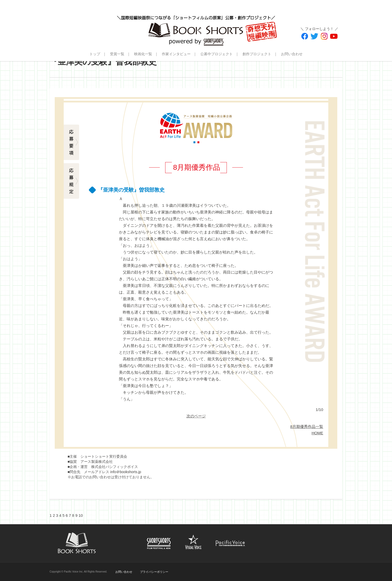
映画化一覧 (143, 54)
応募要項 (71, 143)
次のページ (196, 416)
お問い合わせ (292, 54)
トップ (95, 54)
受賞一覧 (117, 54)
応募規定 (71, 181)
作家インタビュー (176, 54)
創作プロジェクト (257, 54)
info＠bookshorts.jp (126, 472)
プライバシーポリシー (154, 572)
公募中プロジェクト (217, 54)
